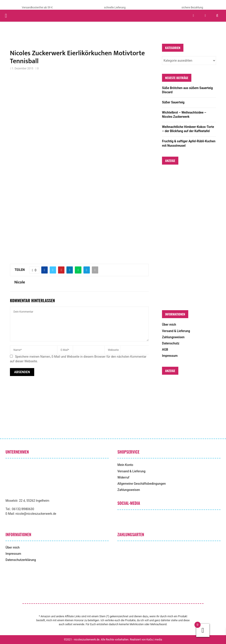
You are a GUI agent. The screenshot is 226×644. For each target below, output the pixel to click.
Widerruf (123, 477)
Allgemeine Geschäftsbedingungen (142, 484)
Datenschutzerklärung (21, 560)
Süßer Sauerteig (173, 102)
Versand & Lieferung (176, 331)
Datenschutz (171, 343)
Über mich (169, 325)
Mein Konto (125, 465)
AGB (165, 350)
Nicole (20, 282)
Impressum (170, 356)
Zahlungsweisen (173, 337)
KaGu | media (154, 640)
